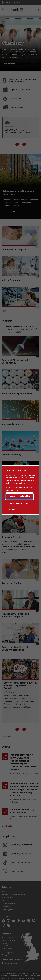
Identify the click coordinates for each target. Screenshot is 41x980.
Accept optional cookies (20, 496)
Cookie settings (12, 509)
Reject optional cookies (20, 503)
